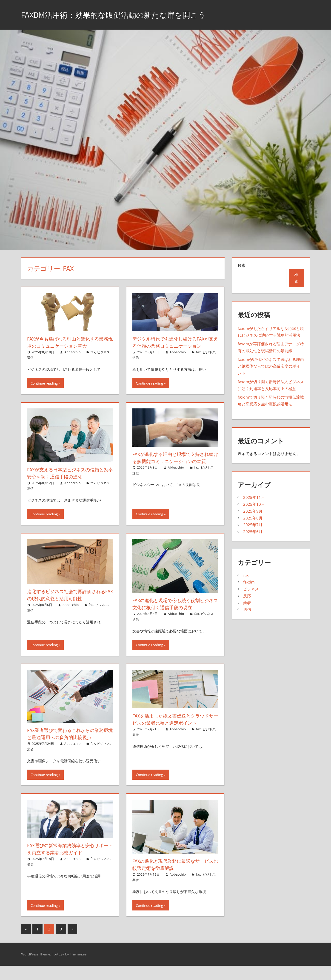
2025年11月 (254, 497)
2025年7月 (253, 525)
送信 (30, 358)
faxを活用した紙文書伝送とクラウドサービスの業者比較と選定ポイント (175, 726)
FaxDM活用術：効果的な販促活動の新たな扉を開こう (122, 15)
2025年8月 (253, 518)
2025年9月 (253, 511)
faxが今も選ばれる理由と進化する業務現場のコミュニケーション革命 (70, 342)
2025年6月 (253, 532)
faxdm (249, 582)
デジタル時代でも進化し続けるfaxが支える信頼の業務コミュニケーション (174, 346)
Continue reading (44, 390)
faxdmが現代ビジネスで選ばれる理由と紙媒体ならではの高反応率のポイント (271, 366)
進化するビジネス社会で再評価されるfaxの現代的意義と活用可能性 (69, 602)
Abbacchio (72, 352)
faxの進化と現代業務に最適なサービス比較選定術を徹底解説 (175, 879)
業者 (30, 763)
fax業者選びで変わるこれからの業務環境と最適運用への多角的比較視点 (68, 744)
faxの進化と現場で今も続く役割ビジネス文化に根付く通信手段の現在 (175, 611)
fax (93, 352)
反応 (247, 596)
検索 (242, 265)
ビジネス (103, 352)
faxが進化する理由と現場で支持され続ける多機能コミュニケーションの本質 (175, 468)
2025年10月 (254, 504)
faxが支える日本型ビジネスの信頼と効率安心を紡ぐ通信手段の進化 (68, 480)
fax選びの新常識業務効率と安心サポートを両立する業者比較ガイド (70, 863)
